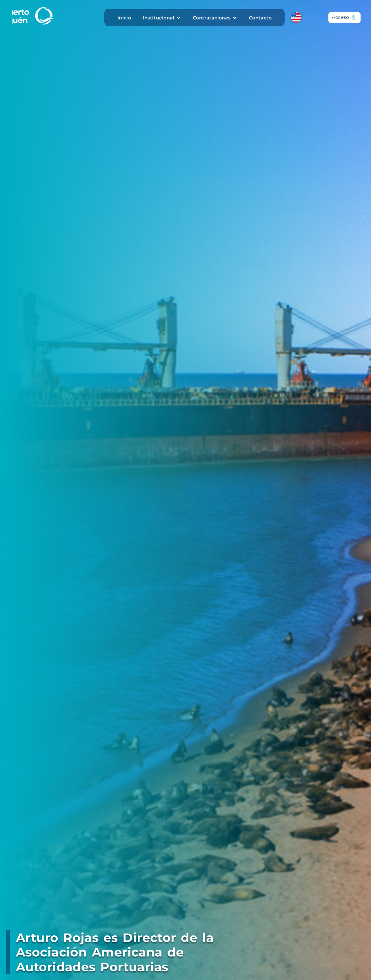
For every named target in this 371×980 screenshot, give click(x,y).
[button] (162, 18)
